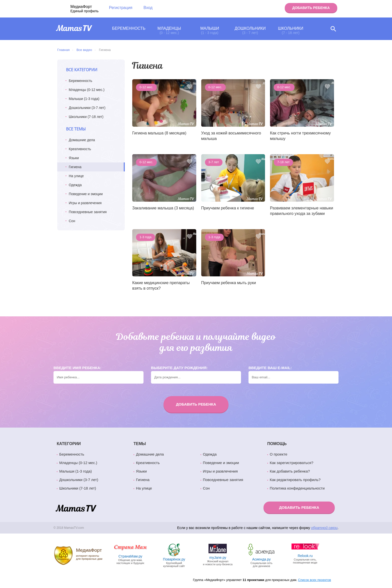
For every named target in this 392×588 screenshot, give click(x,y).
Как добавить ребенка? (290, 471)
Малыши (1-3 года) (84, 99)
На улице (76, 176)
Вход (148, 8)
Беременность (129, 28)
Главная (63, 50)
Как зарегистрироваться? (291, 463)
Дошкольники (250, 30)
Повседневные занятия (88, 212)
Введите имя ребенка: (77, 368)
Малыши (210, 30)
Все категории (82, 70)
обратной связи (324, 528)
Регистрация (121, 8)
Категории (69, 444)
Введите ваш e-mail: (270, 368)
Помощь (277, 444)
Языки (74, 158)
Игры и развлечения (85, 203)
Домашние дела (82, 140)
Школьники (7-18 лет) (86, 117)
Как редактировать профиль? (295, 480)
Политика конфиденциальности (297, 488)
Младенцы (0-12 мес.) (87, 90)
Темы (140, 444)
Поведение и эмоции (86, 194)
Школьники (291, 30)
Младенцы (169, 30)
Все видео (84, 50)
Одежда (75, 185)
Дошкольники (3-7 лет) (87, 108)
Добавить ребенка (311, 8)
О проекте (278, 454)
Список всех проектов (314, 580)
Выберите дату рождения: (179, 368)
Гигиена (143, 480)
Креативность (80, 149)
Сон (72, 221)
